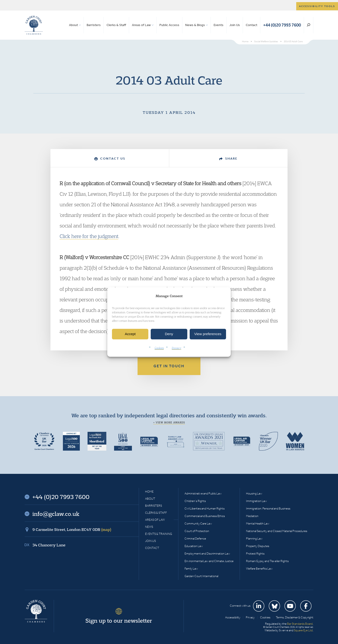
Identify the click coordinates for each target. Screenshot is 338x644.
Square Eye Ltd (303, 630)
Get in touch (169, 366)
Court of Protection (197, 531)
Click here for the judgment (89, 236)
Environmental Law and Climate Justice (209, 561)
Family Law (191, 569)
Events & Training (159, 534)
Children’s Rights (195, 501)
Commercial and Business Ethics (205, 516)
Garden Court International (201, 576)
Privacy (177, 348)
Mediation (252, 516)
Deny (169, 334)
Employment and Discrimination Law (207, 554)
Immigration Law (256, 501)
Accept (130, 334)
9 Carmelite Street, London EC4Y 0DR (72, 529)
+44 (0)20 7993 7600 (282, 25)
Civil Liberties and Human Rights (205, 508)
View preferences (208, 334)
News (149, 527)
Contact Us (110, 159)
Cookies (159, 348)
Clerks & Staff (116, 25)
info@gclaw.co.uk (56, 514)
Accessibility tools (317, 6)
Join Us (235, 25)
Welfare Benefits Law (259, 569)
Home (149, 492)
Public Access (169, 25)
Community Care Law (198, 523)
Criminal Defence (195, 539)
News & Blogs (195, 25)
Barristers (94, 25)
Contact (252, 25)
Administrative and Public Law (203, 493)
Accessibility (233, 617)
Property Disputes (258, 546)
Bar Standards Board (300, 624)
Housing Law (254, 493)
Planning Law (254, 539)
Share (228, 159)
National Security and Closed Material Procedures (277, 531)
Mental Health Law (258, 523)
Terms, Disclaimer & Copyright (295, 617)
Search (309, 25)
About (73, 25)
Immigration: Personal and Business (268, 508)
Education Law (194, 546)
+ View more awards (169, 422)
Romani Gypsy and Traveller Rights (267, 561)
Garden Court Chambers (34, 25)
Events (219, 25)
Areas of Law (141, 25)
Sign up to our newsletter (119, 621)
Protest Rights (255, 554)
